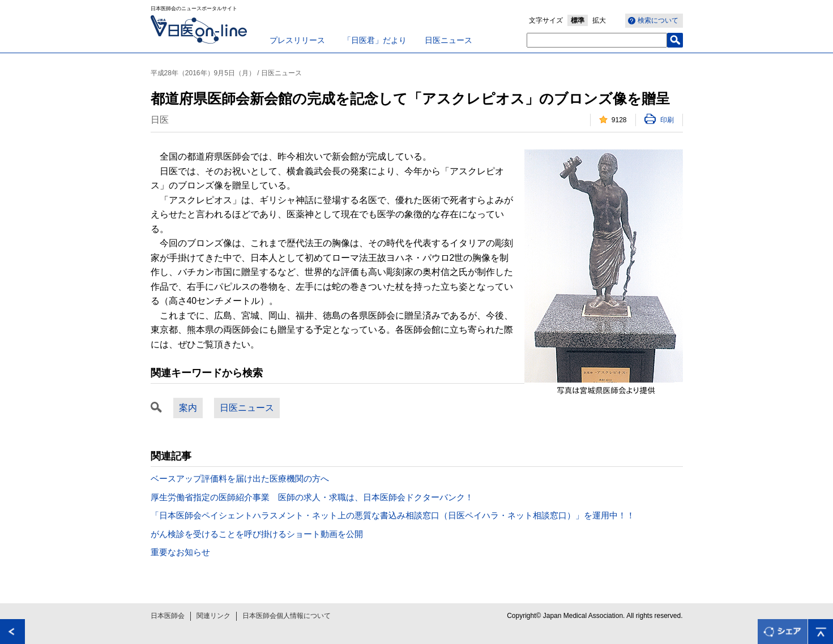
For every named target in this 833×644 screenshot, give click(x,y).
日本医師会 (168, 616)
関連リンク (213, 616)
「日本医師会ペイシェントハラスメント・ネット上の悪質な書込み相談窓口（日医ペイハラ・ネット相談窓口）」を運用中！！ (393, 515)
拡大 (599, 20)
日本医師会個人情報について (287, 616)
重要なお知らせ (180, 552)
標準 (578, 20)
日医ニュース (448, 40)
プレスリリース (297, 40)
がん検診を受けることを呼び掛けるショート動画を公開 (257, 534)
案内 (188, 408)
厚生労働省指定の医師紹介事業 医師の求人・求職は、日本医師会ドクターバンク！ (312, 497)
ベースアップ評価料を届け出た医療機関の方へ (240, 478)
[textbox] (597, 40)
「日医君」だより (375, 40)
